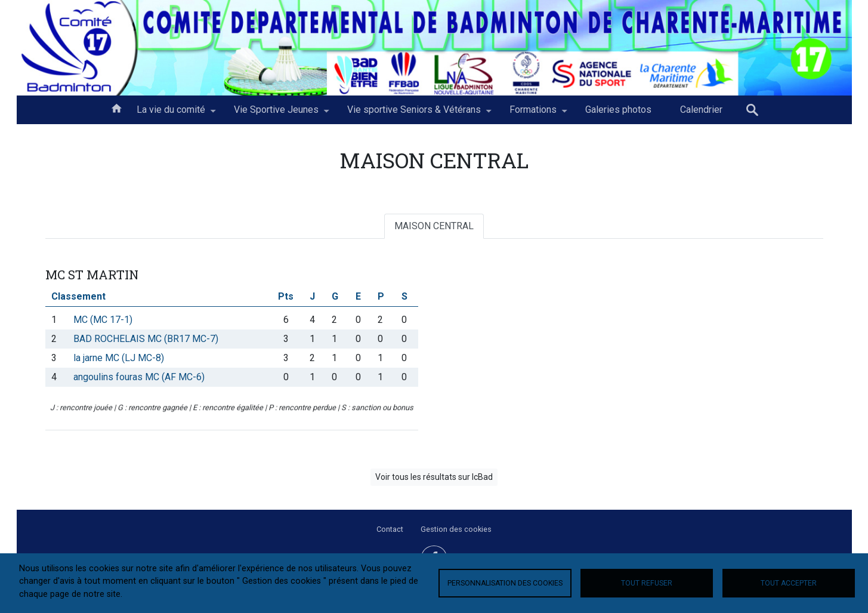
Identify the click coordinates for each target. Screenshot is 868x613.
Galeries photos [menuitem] (618, 110)
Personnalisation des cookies (505, 583)
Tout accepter (789, 583)
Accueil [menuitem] (116, 107)
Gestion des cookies (456, 529)
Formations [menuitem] (533, 114)
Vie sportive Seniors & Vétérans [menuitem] (414, 114)
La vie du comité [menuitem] (171, 114)
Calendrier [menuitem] (701, 110)
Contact (390, 529)
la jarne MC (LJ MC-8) (119, 358)
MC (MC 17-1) (103, 320)
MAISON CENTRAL (434, 226)
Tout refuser (647, 583)
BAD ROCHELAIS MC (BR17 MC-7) (146, 339)
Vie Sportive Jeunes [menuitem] (276, 114)
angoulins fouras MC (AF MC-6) (139, 377)
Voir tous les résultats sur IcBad (434, 477)
